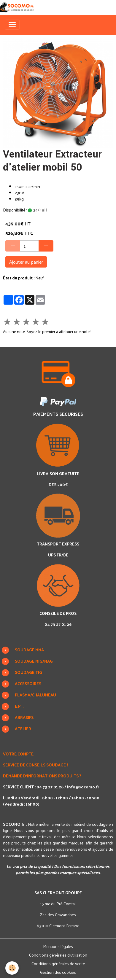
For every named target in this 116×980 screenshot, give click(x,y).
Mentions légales (58, 946)
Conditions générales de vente (58, 964)
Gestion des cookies (58, 972)
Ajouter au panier (26, 262)
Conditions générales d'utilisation (58, 955)
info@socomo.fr (83, 787)
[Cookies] (12, 968)
